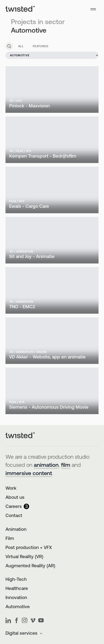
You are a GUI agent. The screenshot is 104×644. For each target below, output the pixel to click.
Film (10, 539)
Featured (41, 46)
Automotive (18, 607)
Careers (17, 507)
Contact (14, 516)
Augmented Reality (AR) (30, 566)
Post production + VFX (29, 548)
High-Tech (16, 580)
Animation (16, 530)
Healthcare (17, 589)
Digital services (24, 634)
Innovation (16, 598)
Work (11, 489)
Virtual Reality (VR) (24, 557)
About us (15, 498)
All (21, 46)
